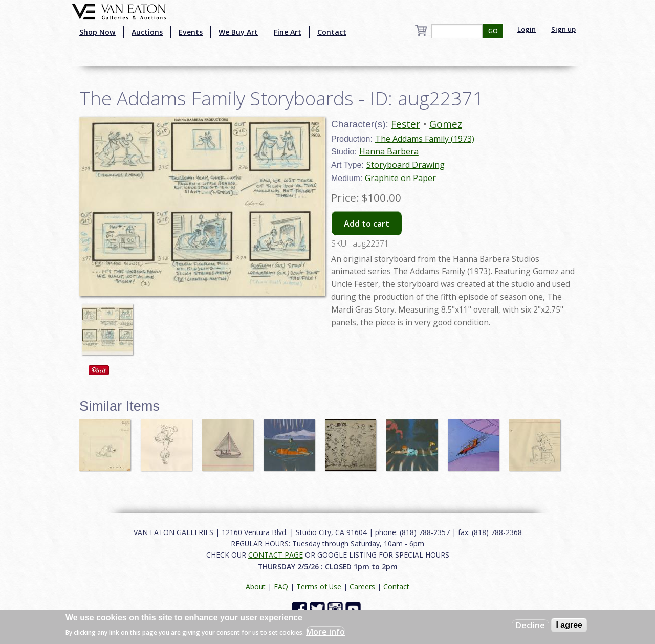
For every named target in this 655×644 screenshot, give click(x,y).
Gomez (446, 124)
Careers (362, 586)
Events (191, 32)
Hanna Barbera (389, 151)
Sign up (563, 29)
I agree (569, 625)
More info (325, 632)
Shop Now (97, 32)
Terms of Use (319, 586)
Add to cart (367, 224)
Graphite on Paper (400, 178)
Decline (530, 625)
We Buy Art (238, 32)
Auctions (147, 32)
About (256, 586)
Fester (406, 124)
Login (527, 29)
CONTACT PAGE (276, 555)
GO (493, 31)
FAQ (281, 586)
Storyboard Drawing (406, 165)
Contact (332, 32)
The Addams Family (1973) (425, 139)
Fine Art (288, 32)
